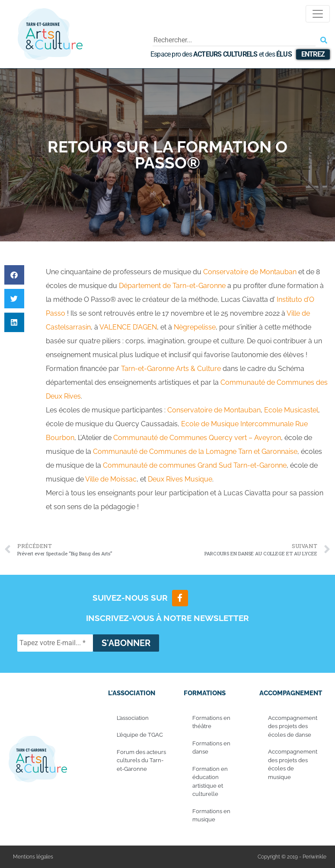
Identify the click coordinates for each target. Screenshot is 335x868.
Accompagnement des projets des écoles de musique (293, 764)
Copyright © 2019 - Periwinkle (292, 857)
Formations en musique (211, 816)
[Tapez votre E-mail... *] (55, 643)
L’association (133, 718)
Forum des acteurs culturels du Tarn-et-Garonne (141, 760)
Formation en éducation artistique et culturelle (210, 782)
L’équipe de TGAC (140, 735)
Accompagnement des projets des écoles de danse (293, 726)
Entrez (313, 54)
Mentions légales (33, 857)
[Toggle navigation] (318, 14)
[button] (14, 275)
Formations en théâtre (211, 722)
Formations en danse (211, 748)
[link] (250, 272)
